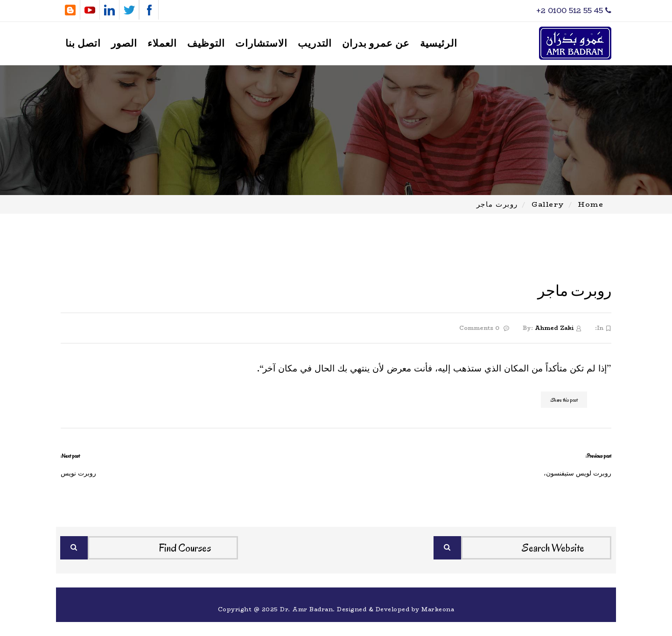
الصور (124, 44)
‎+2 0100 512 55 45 (574, 10)
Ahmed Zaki (554, 328)
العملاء (162, 44)
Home (591, 204)
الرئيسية (439, 44)
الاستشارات (261, 44)
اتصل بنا (83, 44)
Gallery (548, 204)
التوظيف (206, 44)
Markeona (438, 609)
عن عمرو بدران (376, 44)
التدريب (315, 44)
